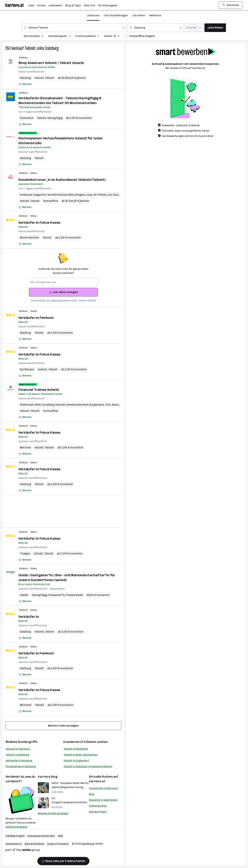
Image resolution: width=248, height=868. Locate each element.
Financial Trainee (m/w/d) (39, 390)
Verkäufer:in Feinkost (36, 318)
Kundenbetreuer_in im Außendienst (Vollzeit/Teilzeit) (62, 180)
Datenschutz (14, 844)
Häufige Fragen (15, 836)
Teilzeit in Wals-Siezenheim (81, 755)
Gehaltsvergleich (16, 827)
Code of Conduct (58, 844)
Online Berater (98, 806)
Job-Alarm (139, 15)
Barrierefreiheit (35, 844)
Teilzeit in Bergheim (76, 749)
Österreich (27, 118)
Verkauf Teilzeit (24, 48)
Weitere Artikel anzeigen (53, 813)
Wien (72, 195)
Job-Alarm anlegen (63, 292)
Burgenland (97, 405)
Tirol (108, 405)
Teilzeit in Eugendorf (76, 761)
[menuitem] (36, 37)
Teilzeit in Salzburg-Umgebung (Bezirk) (88, 766)
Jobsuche (93, 15)
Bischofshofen (29, 238)
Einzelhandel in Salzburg (21, 766)
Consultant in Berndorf (104, 788)
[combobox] (74, 28)
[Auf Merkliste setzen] (25, 84)
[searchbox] (63, 282)
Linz (110, 195)
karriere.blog (48, 777)
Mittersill (26, 705)
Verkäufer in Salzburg (19, 761)
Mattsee (25, 448)
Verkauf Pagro (98, 812)
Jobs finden (215, 28)
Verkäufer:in (29, 617)
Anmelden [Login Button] (231, 5)
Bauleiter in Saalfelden (103, 800)
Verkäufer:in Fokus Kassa (39, 223)
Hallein (24, 595)
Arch (92, 794)
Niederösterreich (78, 405)
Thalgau (25, 554)
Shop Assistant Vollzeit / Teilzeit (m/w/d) (51, 63)
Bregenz (81, 195)
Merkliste (155, 15)
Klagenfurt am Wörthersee (51, 195)
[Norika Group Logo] (23, 851)
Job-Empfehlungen (116, 15)
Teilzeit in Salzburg (17, 755)
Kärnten (61, 405)
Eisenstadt (121, 195)
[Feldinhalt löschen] (124, 28)
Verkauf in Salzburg (18, 749)
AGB (60, 836)
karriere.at (97, 781)
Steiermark (27, 405)
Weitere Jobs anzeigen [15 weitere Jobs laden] (63, 726)
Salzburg (52, 48)
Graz (90, 195)
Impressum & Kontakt (41, 836)
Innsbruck (27, 195)
